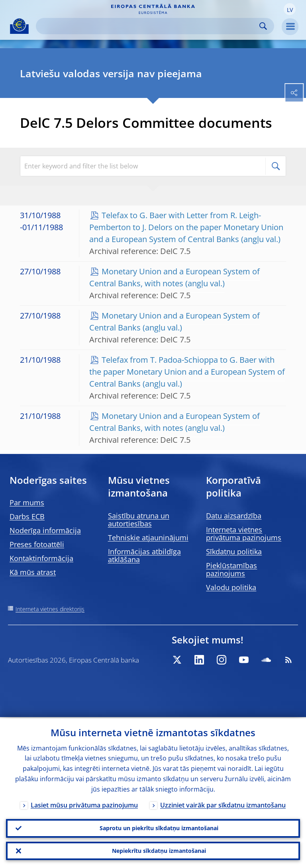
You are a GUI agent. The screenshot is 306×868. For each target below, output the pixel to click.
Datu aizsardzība (234, 516)
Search (263, 26)
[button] (290, 9)
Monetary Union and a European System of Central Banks (175, 322)
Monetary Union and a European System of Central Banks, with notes (175, 277)
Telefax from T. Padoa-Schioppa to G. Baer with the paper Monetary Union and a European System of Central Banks (187, 372)
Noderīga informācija (45, 530)
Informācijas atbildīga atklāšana (144, 555)
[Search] (149, 26)
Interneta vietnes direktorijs (50, 609)
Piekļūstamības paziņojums (231, 569)
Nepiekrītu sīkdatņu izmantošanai (159, 850)
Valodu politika (231, 587)
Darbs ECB (27, 516)
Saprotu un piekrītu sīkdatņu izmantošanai (159, 827)
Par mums (27, 502)
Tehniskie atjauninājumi (148, 538)
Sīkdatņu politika (234, 551)
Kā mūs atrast (33, 572)
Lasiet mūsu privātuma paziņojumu (84, 804)
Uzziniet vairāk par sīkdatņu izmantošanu (223, 804)
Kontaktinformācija (41, 558)
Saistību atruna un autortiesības (139, 520)
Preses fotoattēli (37, 544)
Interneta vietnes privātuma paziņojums (244, 534)
